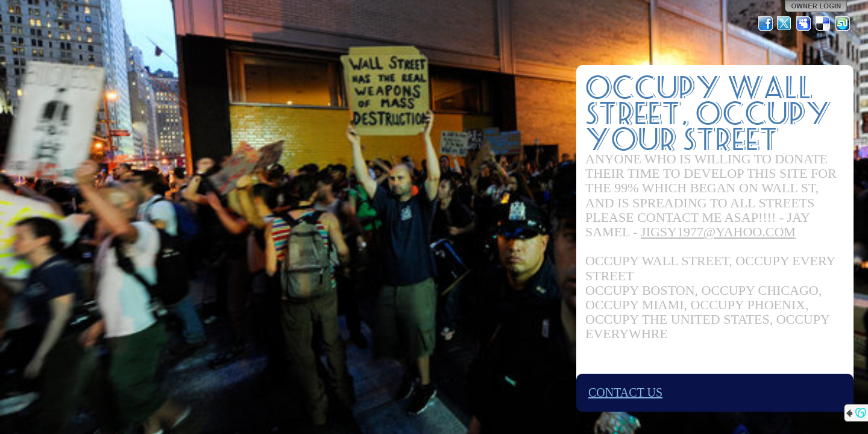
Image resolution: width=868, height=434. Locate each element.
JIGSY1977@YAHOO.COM (718, 232)
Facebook (766, 24)
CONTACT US (625, 392)
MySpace (804, 24)
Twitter (785, 24)
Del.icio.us (823, 24)
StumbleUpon (843, 24)
